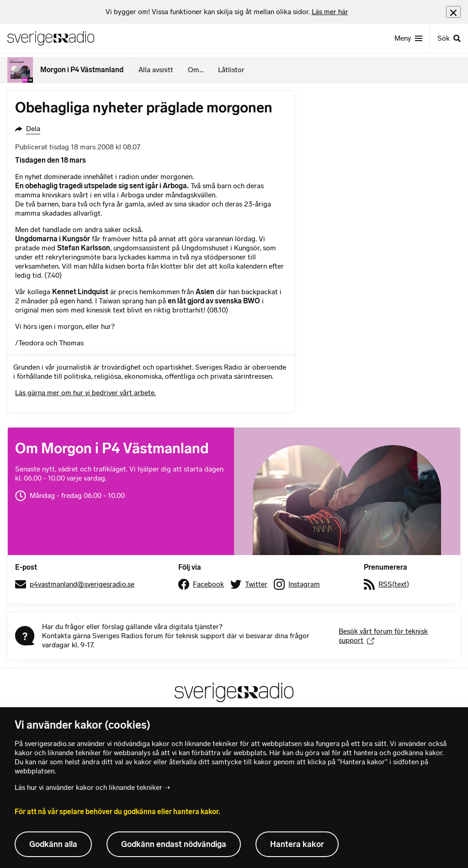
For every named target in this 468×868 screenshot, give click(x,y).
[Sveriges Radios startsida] (51, 38)
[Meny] (408, 38)
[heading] (227, 12)
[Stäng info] (453, 12)
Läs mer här (330, 12)
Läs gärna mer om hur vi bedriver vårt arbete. (85, 393)
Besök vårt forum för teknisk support (383, 636)
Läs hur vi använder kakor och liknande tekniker (88, 787)
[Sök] (449, 38)
